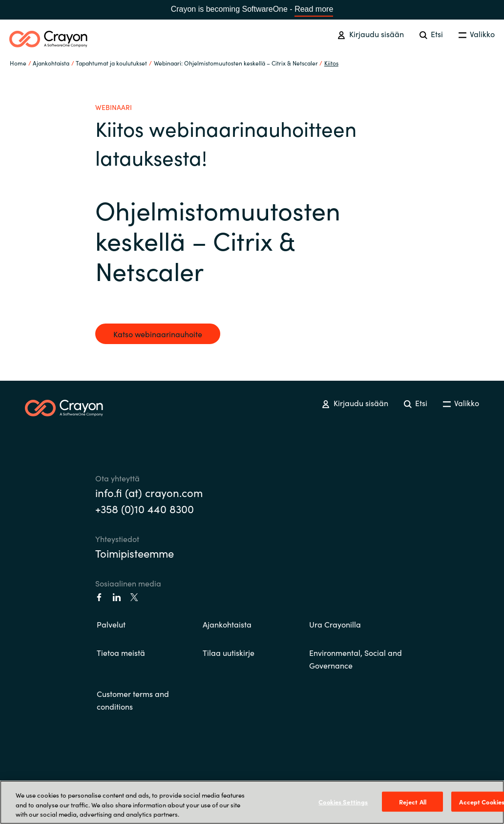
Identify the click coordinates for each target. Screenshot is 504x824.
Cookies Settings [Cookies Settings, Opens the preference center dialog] (343, 801)
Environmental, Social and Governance (356, 659)
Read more (314, 9)
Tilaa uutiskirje (229, 652)
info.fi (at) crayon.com (149, 492)
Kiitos (331, 63)
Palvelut (111, 624)
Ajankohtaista (227, 624)
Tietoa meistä (121, 652)
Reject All (413, 801)
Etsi (431, 34)
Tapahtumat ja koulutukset (111, 63)
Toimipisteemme (135, 553)
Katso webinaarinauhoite (158, 334)
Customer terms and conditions (133, 700)
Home (18, 63)
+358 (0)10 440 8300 (145, 509)
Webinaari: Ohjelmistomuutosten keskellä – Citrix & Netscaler (236, 63)
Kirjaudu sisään (370, 34)
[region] (252, 802)
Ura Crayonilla (335, 624)
